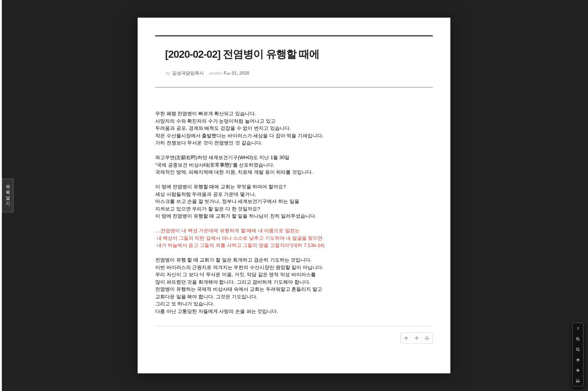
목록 (8, 195)
